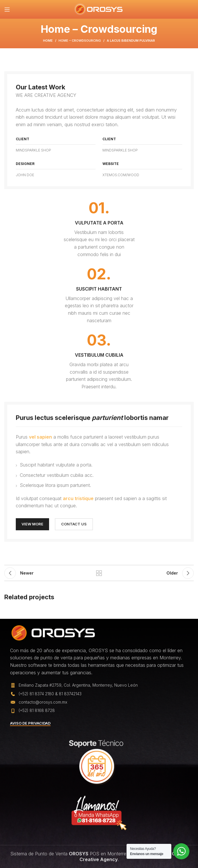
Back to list (99, 573)
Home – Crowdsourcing (80, 41)
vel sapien (40, 437)
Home (48, 41)
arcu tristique (78, 498)
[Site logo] (99, 9)
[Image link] (53, 632)
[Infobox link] (99, 229)
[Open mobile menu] (7, 9)
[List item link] (99, 694)
